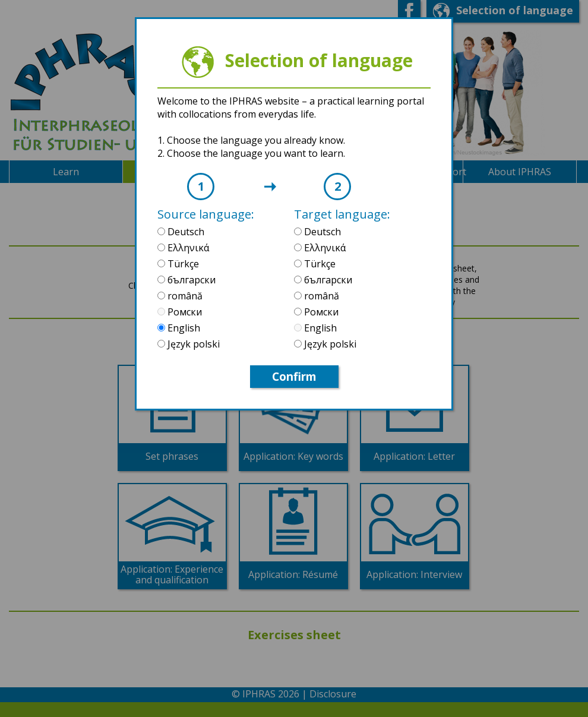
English (183, 328)
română (184, 296)
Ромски (184, 312)
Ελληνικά (187, 248)
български (190, 280)
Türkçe (182, 264)
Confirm (294, 377)
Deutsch (185, 232)
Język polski (192, 344)
